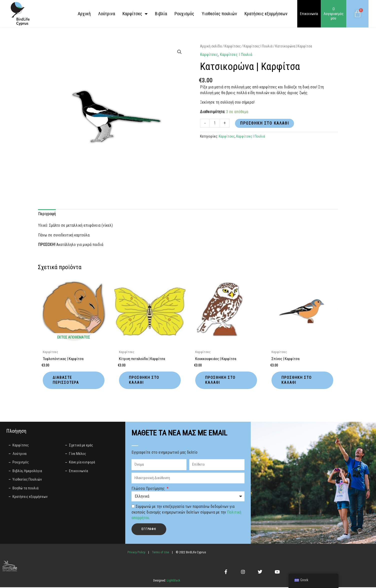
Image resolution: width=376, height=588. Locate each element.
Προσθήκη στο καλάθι (264, 123)
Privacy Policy (136, 553)
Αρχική (84, 14)
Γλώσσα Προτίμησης (149, 490)
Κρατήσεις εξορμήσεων (266, 14)
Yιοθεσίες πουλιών (219, 14)
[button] (179, 52)
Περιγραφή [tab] (47, 214)
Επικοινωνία (309, 14)
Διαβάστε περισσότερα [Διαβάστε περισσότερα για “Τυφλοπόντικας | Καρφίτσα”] (67, 381)
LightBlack (173, 581)
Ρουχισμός (184, 14)
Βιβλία (161, 14)
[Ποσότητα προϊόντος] (215, 123)
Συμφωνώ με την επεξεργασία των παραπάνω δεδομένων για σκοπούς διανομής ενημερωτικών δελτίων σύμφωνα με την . (186, 513)
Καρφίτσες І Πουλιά (258, 46)
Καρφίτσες (135, 14)
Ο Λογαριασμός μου (333, 14)
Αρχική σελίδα (211, 46)
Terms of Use (160, 553)
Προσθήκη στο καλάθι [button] (145, 381)
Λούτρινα (107, 14)
